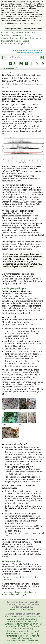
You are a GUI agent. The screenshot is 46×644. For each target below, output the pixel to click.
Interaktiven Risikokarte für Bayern (20, 592)
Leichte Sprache (23, 41)
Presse (35, 33)
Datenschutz (7, 41)
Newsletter (17, 35)
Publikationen (22, 33)
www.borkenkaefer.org (15, 594)
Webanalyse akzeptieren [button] (33, 29)
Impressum (36, 38)
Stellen (28, 35)
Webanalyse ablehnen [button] (13, 29)
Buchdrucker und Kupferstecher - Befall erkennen (21, 578)
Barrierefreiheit (8, 44)
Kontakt (24, 38)
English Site (24, 44)
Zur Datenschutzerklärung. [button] (29, 23)
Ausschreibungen (9, 38)
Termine (5, 35)
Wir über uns (7, 33)
